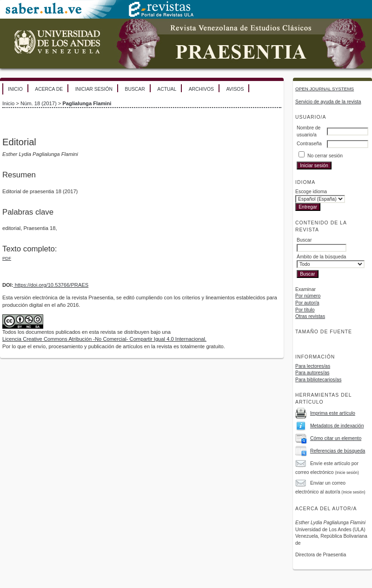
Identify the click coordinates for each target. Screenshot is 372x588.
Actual (167, 89)
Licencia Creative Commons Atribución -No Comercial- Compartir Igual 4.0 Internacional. (104, 339)
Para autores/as (312, 373)
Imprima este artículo (333, 413)
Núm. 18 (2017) (39, 103)
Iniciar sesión (94, 89)
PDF (7, 258)
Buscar (135, 89)
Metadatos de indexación (337, 426)
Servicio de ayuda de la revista (328, 102)
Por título (305, 310)
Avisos (235, 89)
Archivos (201, 89)
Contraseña (309, 144)
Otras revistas (310, 316)
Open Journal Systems (325, 89)
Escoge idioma (311, 192)
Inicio (15, 89)
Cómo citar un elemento (336, 438)
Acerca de (49, 89)
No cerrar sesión (325, 156)
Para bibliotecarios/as (318, 380)
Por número (308, 296)
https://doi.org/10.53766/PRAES (51, 285)
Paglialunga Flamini (87, 103)
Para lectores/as (313, 366)
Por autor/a (307, 303)
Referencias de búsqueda (338, 451)
